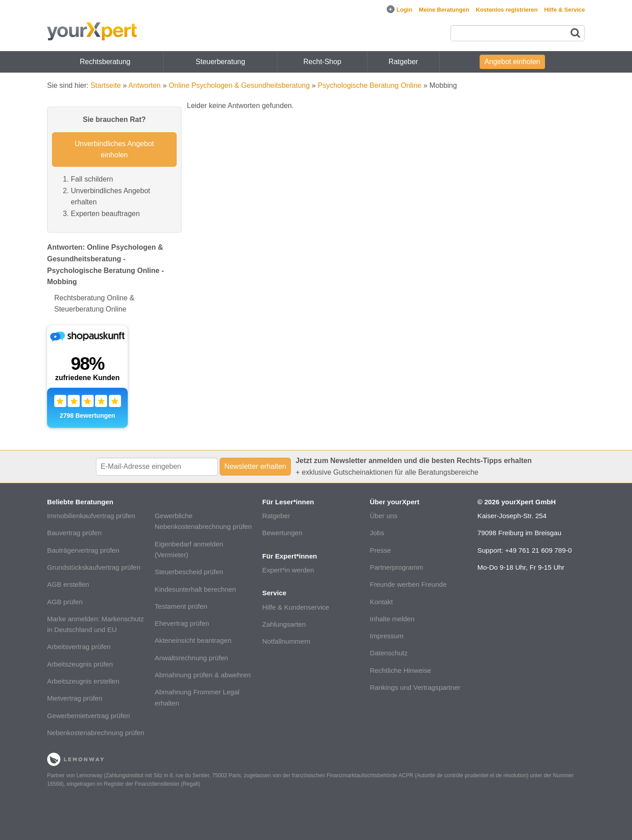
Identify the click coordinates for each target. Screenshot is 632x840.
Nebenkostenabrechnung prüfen (96, 733)
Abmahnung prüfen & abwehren (203, 675)
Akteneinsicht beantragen (193, 640)
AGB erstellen (68, 584)
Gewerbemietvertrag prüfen (89, 716)
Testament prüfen (181, 606)
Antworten (144, 85)
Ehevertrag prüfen (182, 623)
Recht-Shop (322, 62)
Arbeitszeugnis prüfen (80, 664)
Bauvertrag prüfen (74, 533)
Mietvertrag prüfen (75, 698)
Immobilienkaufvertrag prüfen (91, 516)
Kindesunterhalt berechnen (195, 589)
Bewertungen (282, 533)
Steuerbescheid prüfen (189, 572)
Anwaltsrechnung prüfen (191, 658)
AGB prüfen (65, 602)
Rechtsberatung (105, 62)
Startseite (106, 85)
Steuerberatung (221, 62)
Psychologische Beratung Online (370, 85)
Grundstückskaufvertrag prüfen (94, 567)
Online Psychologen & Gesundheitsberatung (239, 85)
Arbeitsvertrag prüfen (79, 647)
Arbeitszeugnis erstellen (83, 681)
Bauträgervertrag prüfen (83, 550)
